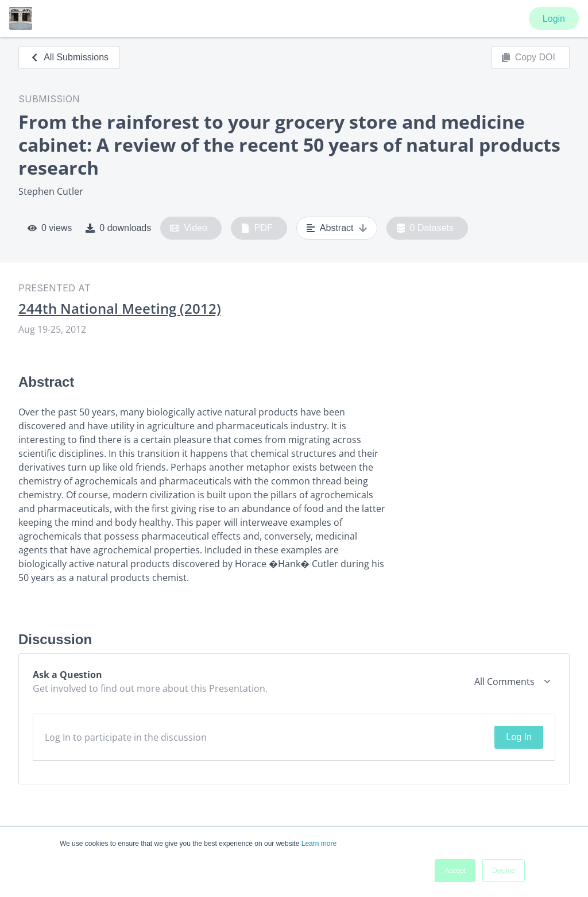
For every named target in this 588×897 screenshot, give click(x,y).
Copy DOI (528, 57)
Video (189, 228)
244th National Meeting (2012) (120, 309)
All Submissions (69, 57)
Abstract (337, 228)
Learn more (319, 844)
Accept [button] (455, 871)
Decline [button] (504, 871)
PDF (257, 228)
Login (554, 19)
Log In (519, 737)
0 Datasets (425, 228)
